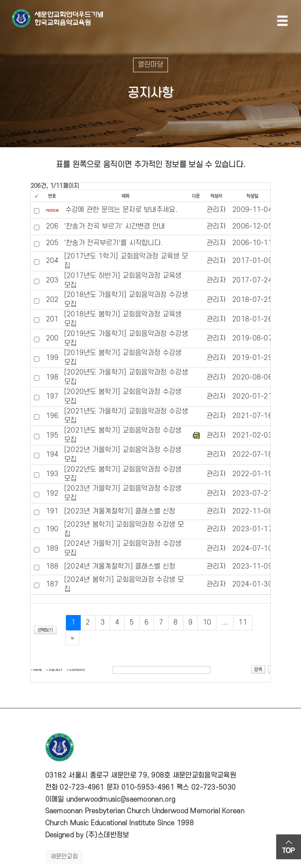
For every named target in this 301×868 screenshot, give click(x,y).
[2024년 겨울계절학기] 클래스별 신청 (120, 567)
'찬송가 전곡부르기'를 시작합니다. (114, 243)
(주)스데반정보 (107, 835)
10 (207, 622)
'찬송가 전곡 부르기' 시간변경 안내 (115, 226)
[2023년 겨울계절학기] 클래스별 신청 (120, 511)
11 (243, 622)
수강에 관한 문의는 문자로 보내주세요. (122, 210)
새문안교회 (64, 857)
